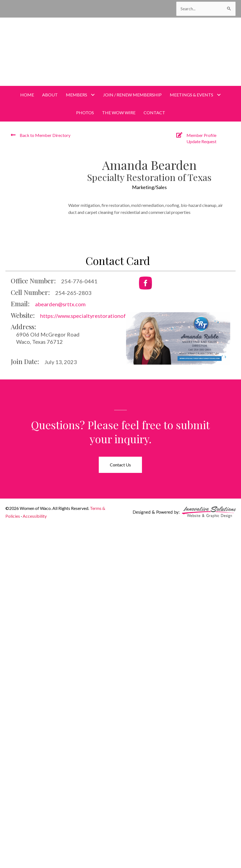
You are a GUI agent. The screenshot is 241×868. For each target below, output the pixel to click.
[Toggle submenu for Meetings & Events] (219, 95)
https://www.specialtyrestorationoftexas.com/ (96, 316)
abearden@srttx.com (60, 304)
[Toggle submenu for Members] (93, 95)
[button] (120, 465)
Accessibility (35, 516)
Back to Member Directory (45, 135)
